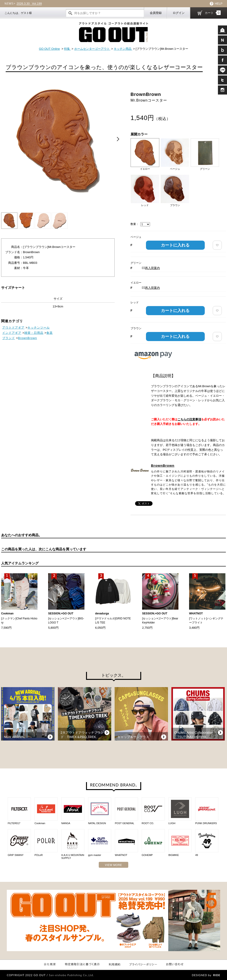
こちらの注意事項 (189, 419)
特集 (67, 49)
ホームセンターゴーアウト (92, 49)
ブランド (9, 338)
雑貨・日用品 (34, 333)
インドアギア (12, 333)
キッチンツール (39, 328)
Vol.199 (29, 4)
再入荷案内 (151, 268)
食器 (49, 333)
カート (213, 13)
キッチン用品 (123, 49)
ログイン (179, 13)
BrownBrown (163, 465)
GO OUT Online (49, 49)
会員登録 (156, 13)
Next (118, 139)
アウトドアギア (13, 328)
